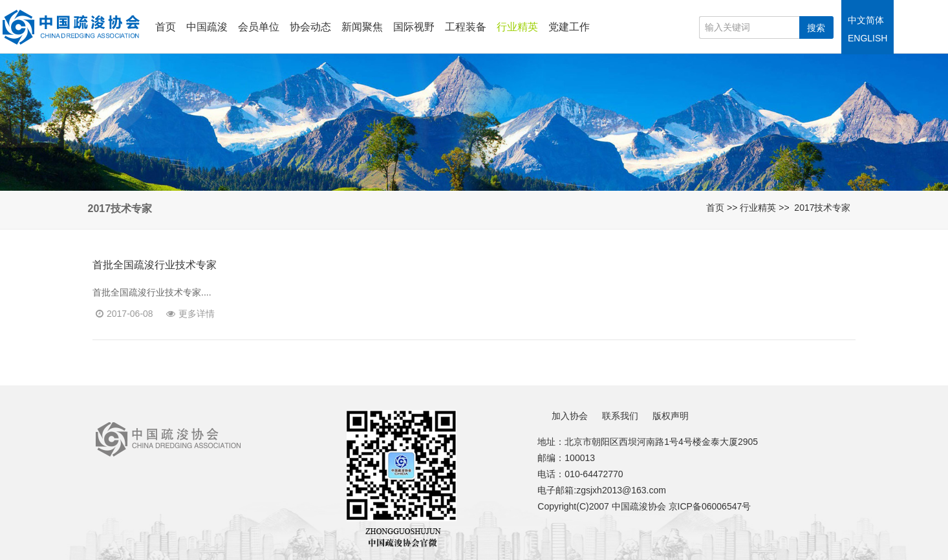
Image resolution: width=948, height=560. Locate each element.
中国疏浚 (207, 27)
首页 (166, 27)
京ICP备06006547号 (710, 506)
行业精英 (517, 27)
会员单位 (259, 27)
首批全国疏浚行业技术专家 (155, 265)
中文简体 (866, 20)
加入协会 (570, 416)
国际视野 (414, 27)
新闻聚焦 (362, 27)
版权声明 (671, 416)
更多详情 (190, 314)
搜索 (816, 28)
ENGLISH (867, 38)
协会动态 (310, 27)
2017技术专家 (822, 208)
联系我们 (620, 416)
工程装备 (466, 27)
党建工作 (569, 27)
